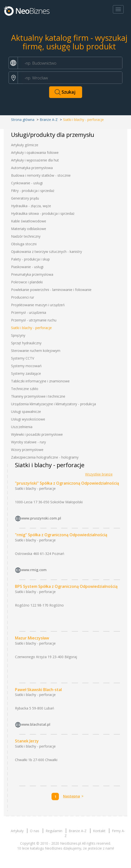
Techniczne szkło (25, 389)
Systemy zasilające (26, 373)
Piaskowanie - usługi (27, 267)
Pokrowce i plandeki (27, 282)
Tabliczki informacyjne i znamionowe (40, 381)
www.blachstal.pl (36, 725)
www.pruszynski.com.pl (41, 518)
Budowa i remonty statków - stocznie (41, 175)
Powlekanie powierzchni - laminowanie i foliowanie (51, 290)
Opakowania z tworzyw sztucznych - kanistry (46, 252)
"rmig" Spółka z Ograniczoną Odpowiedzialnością (61, 535)
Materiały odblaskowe (29, 229)
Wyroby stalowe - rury (28, 442)
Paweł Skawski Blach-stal (38, 690)
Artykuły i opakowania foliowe (35, 152)
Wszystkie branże (99, 474)
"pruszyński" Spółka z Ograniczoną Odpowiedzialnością (67, 483)
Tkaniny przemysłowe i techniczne (38, 396)
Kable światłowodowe (29, 221)
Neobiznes (27, 11)
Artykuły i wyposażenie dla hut (35, 160)
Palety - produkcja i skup (30, 259)
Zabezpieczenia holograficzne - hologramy (45, 457)
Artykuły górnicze (25, 145)
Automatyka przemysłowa (32, 168)
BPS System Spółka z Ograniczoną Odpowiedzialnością (66, 586)
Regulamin (54, 831)
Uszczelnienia (22, 427)
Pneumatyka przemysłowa (32, 274)
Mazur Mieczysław (32, 638)
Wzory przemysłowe (27, 450)
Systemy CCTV (23, 358)
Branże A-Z (49, 120)
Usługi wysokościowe (28, 419)
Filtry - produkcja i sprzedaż (33, 191)
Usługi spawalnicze (26, 412)
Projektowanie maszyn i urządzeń (38, 305)
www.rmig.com (34, 570)
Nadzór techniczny (26, 236)
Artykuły (17, 831)
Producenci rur (23, 297)
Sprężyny (18, 335)
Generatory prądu (25, 198)
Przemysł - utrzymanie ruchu (34, 320)
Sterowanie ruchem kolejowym (36, 351)
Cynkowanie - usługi (27, 183)
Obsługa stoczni (24, 244)
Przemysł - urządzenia (29, 312)
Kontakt (99, 831)
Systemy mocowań (26, 366)
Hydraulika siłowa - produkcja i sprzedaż (43, 213)
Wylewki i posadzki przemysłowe (37, 434)
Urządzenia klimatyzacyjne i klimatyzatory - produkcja (53, 404)
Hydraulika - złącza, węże (31, 206)
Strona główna (23, 120)
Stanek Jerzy (27, 741)
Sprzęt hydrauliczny (26, 343)
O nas (35, 831)
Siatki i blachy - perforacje (31, 328)
